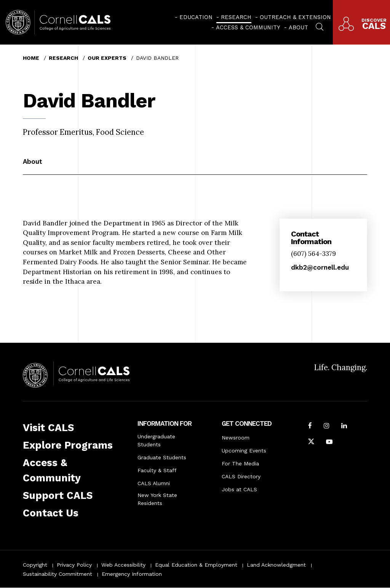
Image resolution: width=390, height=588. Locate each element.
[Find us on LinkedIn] (344, 427)
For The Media (240, 463)
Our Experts (107, 58)
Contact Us (51, 513)
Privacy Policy (74, 565)
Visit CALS (48, 428)
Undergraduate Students (156, 440)
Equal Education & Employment (196, 565)
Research (236, 17)
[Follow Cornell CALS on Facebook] (310, 427)
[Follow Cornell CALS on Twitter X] (311, 443)
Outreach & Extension (295, 17)
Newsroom (236, 438)
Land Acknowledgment (276, 565)
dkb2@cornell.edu (320, 267)
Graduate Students (162, 457)
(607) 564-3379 (313, 254)
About (298, 27)
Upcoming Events (244, 451)
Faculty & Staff (157, 470)
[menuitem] (194, 17)
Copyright (35, 565)
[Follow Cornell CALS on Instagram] (327, 427)
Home (31, 58)
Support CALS (58, 495)
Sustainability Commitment (58, 574)
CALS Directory (241, 476)
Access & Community (248, 27)
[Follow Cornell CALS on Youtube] (329, 443)
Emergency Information (132, 574)
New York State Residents (157, 499)
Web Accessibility (123, 565)
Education (196, 17)
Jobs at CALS (239, 489)
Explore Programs (68, 445)
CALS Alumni (154, 483)
